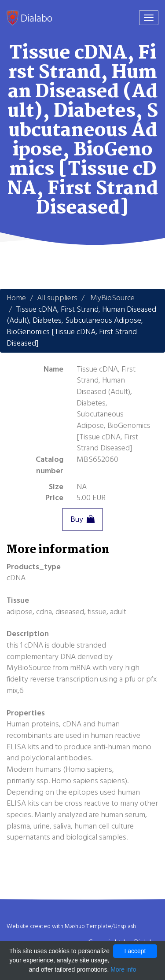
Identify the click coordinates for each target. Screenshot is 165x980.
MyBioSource (112, 298)
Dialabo (29, 18)
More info (123, 969)
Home (16, 298)
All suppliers (57, 298)
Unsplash (125, 926)
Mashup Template (88, 926)
